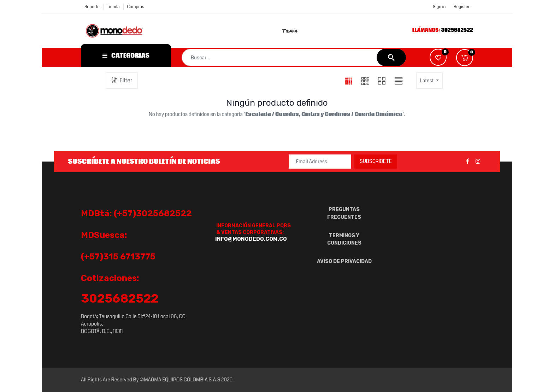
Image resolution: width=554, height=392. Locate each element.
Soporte (92, 7)
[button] (465, 58)
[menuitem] (294, 30)
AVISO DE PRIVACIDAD (344, 261)
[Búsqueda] (391, 57)
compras (136, 7)
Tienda (113, 7)
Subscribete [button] (376, 161)
